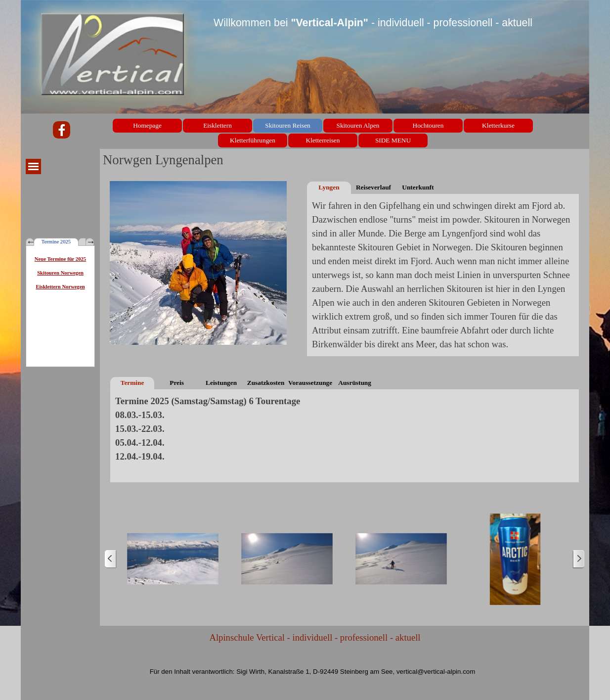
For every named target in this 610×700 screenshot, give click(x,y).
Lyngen (329, 187)
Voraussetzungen (310, 383)
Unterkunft (418, 187)
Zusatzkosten (266, 383)
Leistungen (221, 383)
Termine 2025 (56, 242)
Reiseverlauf (373, 187)
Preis (177, 383)
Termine (132, 383)
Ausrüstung (355, 383)
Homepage (147, 125)
